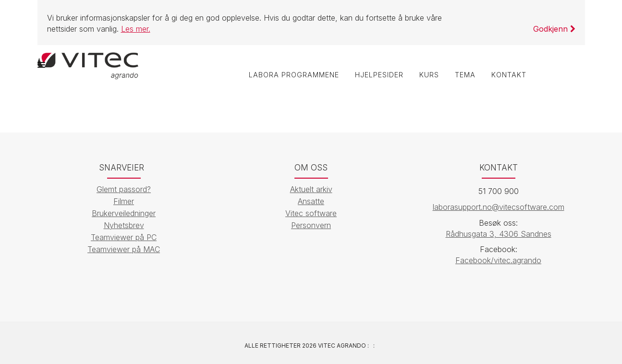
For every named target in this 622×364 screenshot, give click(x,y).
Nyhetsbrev (124, 225)
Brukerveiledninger (124, 213)
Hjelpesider (378, 75)
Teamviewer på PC (124, 237)
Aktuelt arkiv (311, 189)
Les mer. (136, 29)
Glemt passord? (124, 189)
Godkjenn (554, 29)
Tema (465, 75)
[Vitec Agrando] (88, 65)
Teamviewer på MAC (124, 249)
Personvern (311, 225)
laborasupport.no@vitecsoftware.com (499, 207)
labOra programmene (292, 75)
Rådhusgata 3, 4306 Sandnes (499, 234)
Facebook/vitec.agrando (498, 261)
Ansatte (311, 201)
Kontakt (509, 75)
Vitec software (311, 213)
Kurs (428, 75)
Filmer (124, 201)
